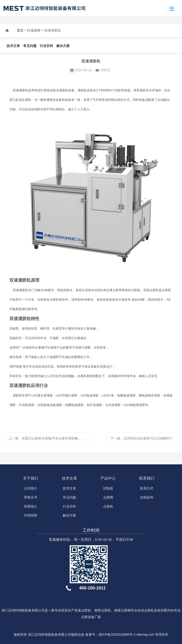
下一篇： (142, 438)
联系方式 (147, 488)
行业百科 (34, 30)
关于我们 (31, 478)
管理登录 (162, 635)
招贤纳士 (31, 506)
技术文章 (13, 46)
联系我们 (147, 478)
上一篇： (48, 438)
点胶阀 (108, 497)
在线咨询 (147, 497)
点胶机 (108, 506)
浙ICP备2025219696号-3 (117, 635)
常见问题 (30, 46)
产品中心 (108, 478)
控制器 (108, 488)
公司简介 (31, 488)
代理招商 (31, 515)
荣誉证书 (31, 497)
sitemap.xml (145, 635)
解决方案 (63, 46)
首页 (20, 30)
